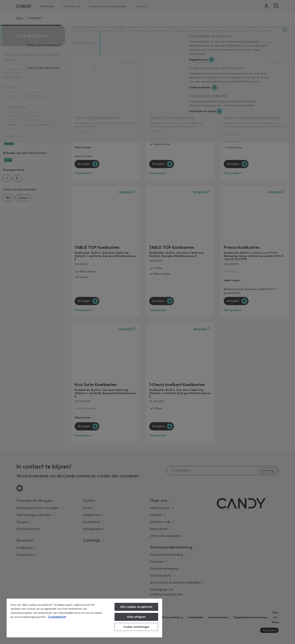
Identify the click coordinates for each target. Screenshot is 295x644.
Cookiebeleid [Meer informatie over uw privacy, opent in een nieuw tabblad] (57, 617)
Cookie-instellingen (136, 627)
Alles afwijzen (136, 617)
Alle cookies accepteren (136, 607)
